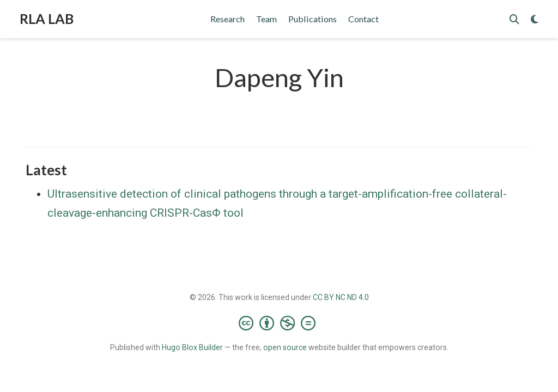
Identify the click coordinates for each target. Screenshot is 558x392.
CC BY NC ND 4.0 (341, 297)
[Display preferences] (535, 19)
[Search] (514, 19)
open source (285, 347)
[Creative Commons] (279, 323)
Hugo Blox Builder (192, 347)
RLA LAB (47, 19)
